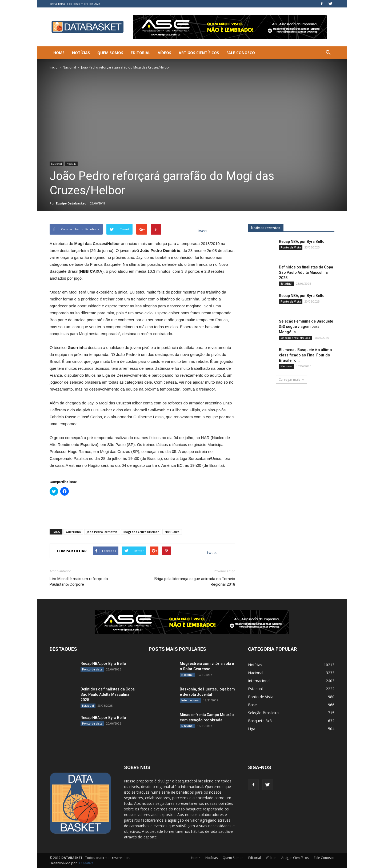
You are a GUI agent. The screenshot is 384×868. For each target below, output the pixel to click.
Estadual (286, 284)
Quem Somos (110, 53)
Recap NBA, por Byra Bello (302, 242)
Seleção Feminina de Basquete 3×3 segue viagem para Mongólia (306, 327)
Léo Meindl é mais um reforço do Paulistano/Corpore (79, 582)
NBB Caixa (172, 532)
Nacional (69, 67)
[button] (328, 53)
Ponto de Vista (291, 247)
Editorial (141, 53)
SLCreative (85, 863)
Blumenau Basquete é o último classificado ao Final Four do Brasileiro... (305, 355)
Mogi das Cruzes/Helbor (141, 532)
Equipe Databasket (71, 203)
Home (59, 53)
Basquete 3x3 (260, 721)
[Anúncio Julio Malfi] (291, 440)
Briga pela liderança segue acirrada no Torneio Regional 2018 (195, 582)
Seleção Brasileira (263, 713)
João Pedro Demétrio (102, 532)
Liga (252, 729)
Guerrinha (73, 532)
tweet (203, 231)
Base (252, 705)
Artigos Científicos (199, 53)
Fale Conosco (241, 53)
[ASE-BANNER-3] (192, 622)
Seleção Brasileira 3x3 (295, 338)
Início (54, 67)
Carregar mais (291, 379)
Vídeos (165, 53)
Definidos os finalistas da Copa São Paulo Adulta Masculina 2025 (306, 272)
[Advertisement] (142, 511)
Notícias (81, 53)
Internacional (190, 700)
